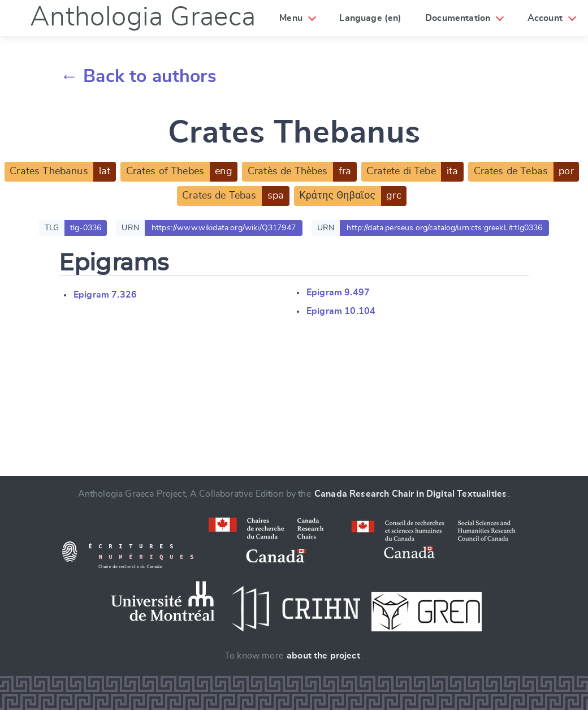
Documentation (458, 18)
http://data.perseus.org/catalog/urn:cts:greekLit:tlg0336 (444, 228)
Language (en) (370, 18)
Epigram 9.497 (338, 292)
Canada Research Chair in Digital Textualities (410, 494)
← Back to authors (138, 76)
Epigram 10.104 (341, 311)
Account (545, 18)
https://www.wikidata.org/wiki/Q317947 (224, 228)
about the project (323, 656)
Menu (291, 18)
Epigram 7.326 (105, 295)
